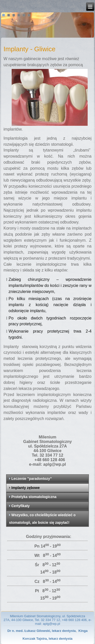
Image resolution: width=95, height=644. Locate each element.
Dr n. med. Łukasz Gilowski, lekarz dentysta (41, 631)
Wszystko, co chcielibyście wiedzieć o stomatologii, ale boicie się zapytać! (42, 519)
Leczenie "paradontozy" (32, 479)
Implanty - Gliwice (30, 49)
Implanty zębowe (26, 488)
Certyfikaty (21, 506)
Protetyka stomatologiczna (34, 497)
